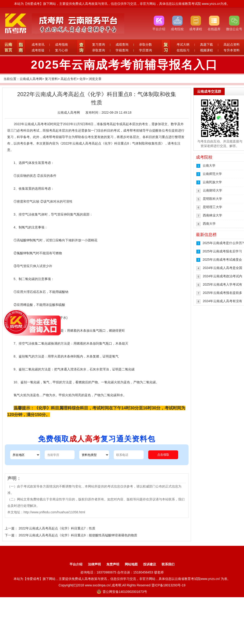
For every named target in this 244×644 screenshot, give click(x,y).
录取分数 (145, 44)
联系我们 (168, 564)
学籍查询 (122, 50)
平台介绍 (76, 564)
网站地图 (131, 564)
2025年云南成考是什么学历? (223, 243)
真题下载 (206, 44)
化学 (83, 79)
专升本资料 (232, 50)
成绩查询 (122, 44)
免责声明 (113, 564)
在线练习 (183, 50)
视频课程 (206, 50)
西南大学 (209, 224)
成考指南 (61, 44)
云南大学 (209, 165)
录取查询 (99, 50)
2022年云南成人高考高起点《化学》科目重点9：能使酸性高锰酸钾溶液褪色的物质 (78, 535)
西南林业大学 (212, 215)
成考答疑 (38, 50)
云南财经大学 (212, 190)
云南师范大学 (212, 174)
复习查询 (99, 44)
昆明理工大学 (212, 207)
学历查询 (145, 50)
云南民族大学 (212, 182)
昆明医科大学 (212, 199)
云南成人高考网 (31, 79)
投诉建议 (150, 564)
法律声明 (94, 564)
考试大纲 (183, 44)
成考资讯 (38, 44)
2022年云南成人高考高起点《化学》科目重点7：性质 (57, 528)
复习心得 (61, 50)
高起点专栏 (69, 79)
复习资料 (51, 79)
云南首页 (8, 47)
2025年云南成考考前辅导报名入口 (124, 65)
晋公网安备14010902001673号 (122, 592)
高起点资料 (232, 44)
